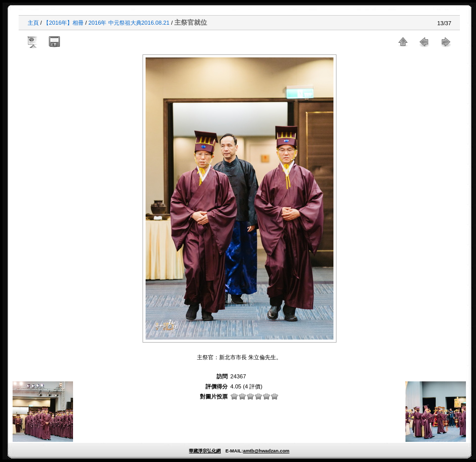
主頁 (33, 23)
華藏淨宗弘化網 (205, 451)
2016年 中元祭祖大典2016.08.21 (129, 23)
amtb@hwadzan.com (266, 451)
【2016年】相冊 (63, 23)
